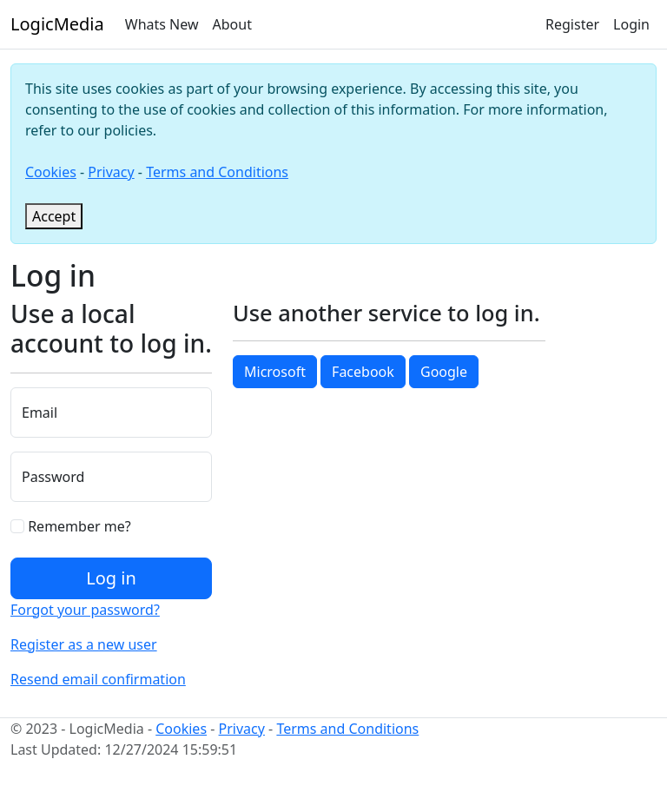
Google (444, 372)
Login (631, 24)
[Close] (54, 216)
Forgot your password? (85, 610)
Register (572, 24)
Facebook (363, 372)
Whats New (162, 24)
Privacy (111, 172)
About (232, 24)
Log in (111, 578)
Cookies (51, 172)
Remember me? (71, 526)
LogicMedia (57, 24)
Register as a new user (84, 644)
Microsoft (275, 372)
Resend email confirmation (98, 679)
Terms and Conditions (217, 172)
